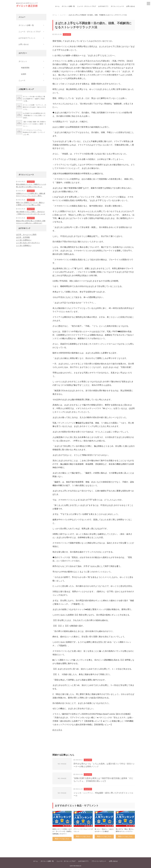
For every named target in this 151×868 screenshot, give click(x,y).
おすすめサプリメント (27, 38)
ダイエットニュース (117, 6)
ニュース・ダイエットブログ (87, 6)
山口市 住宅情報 (23, 237)
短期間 (24, 74)
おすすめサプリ (103, 6)
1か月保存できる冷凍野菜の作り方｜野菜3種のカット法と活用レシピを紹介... (34, 116)
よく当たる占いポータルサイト (28, 243)
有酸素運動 (25, 68)
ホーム (57, 6)
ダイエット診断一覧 (68, 6)
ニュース (67, 34)
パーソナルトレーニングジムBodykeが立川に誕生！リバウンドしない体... (34, 132)
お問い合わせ (131, 6)
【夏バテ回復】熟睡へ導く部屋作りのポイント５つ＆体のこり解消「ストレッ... (34, 124)
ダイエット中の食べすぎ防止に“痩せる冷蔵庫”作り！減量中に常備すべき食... (34, 99)
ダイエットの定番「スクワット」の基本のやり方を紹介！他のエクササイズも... (34, 107)
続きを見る (57, 730)
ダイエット (23, 61)
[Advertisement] (94, 745)
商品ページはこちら (62, 839)
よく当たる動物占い (24, 245)
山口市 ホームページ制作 (26, 234)
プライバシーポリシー (99, 861)
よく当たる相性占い (24, 240)
